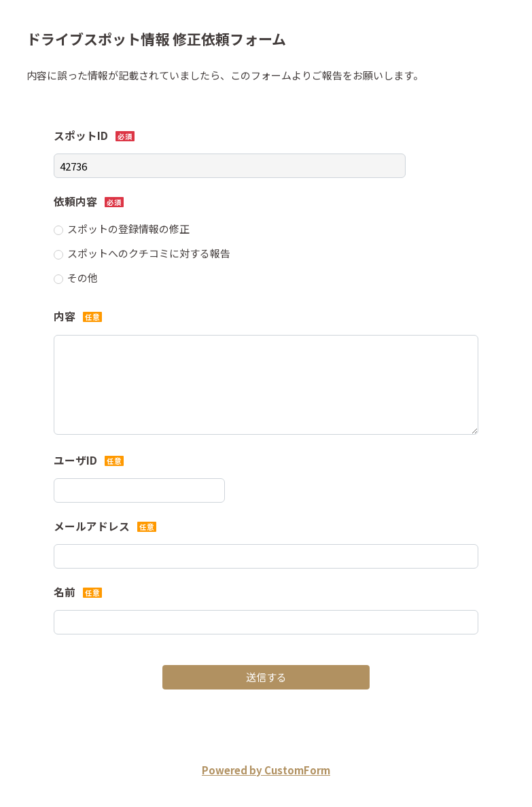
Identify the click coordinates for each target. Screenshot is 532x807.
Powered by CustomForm (266, 770)
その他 (83, 277)
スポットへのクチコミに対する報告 (149, 253)
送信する (266, 677)
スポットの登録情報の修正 (128, 229)
